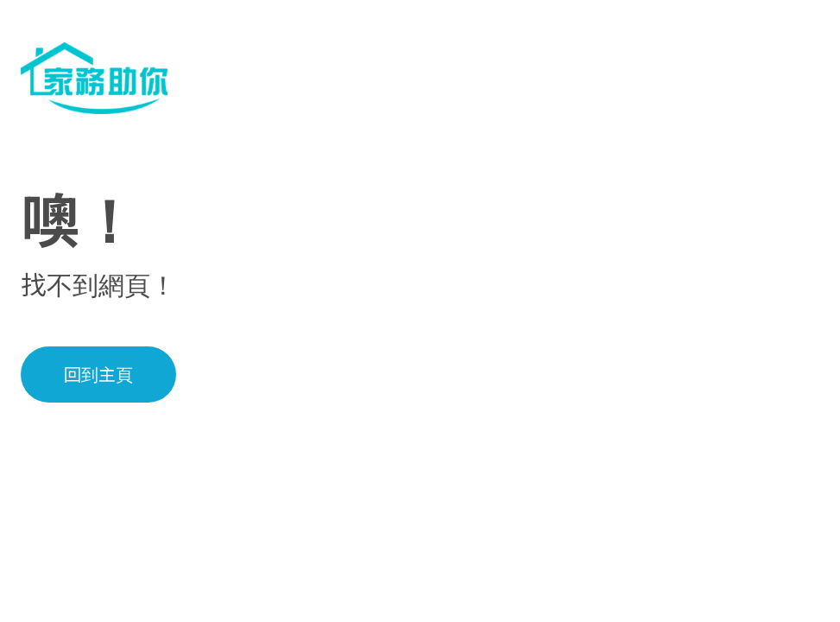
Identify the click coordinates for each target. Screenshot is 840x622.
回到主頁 (98, 375)
